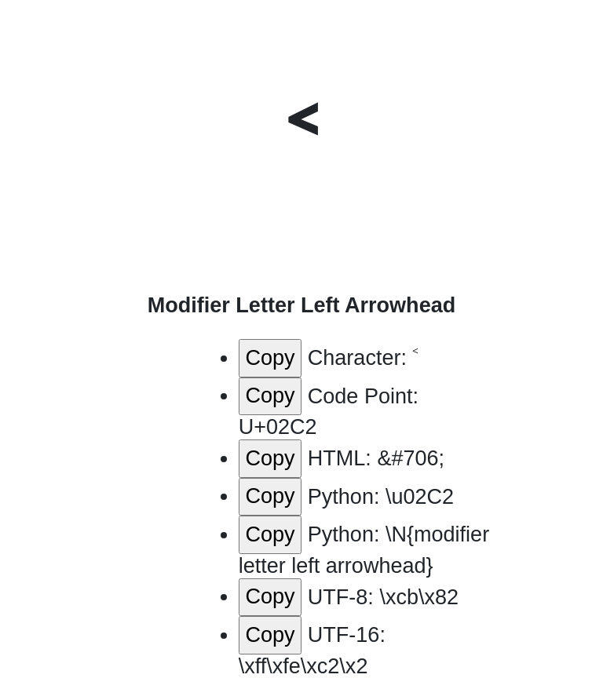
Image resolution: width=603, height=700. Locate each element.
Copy (270, 358)
